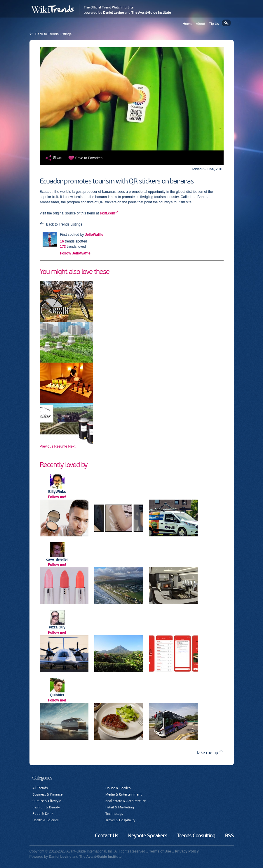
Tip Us (214, 24)
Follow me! (57, 497)
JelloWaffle (94, 235)
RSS (229, 836)
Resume (61, 446)
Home (187, 24)
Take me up (209, 752)
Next (72, 446)
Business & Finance (47, 794)
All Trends (40, 788)
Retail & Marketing (120, 807)
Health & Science (46, 820)
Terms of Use (160, 851)
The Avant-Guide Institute (151, 13)
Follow (75, 253)
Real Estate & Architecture (126, 801)
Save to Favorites (89, 158)
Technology (114, 814)
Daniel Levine (113, 13)
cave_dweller (57, 559)
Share (58, 158)
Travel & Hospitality (120, 820)
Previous (47, 446)
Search (226, 23)
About (201, 24)
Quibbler (57, 695)
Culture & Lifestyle (47, 801)
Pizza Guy (57, 627)
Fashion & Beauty (46, 807)
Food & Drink (43, 814)
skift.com (108, 213)
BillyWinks (57, 492)
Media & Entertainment (123, 794)
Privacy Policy (187, 851)
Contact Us (107, 836)
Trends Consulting (196, 836)
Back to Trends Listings (53, 34)
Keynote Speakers (148, 836)
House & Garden (118, 788)
